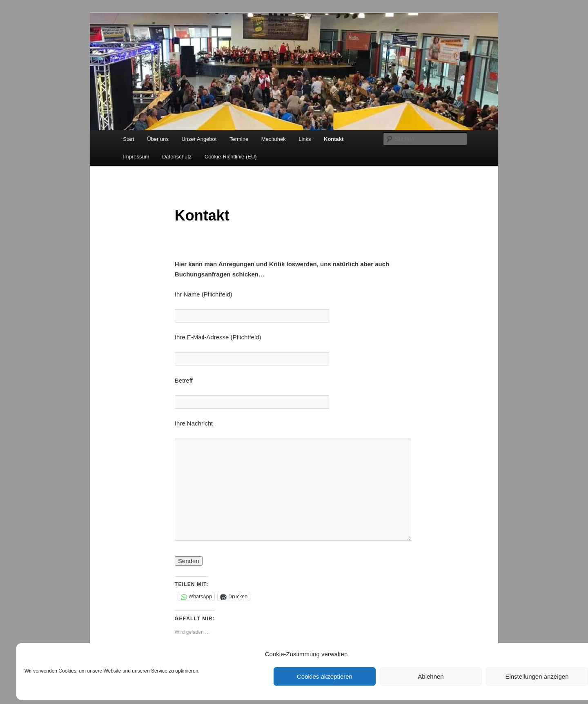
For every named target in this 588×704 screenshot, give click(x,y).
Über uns (158, 139)
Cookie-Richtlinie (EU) (231, 157)
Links (305, 139)
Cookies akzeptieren (325, 676)
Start (128, 139)
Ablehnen (431, 676)
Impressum (136, 157)
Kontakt (334, 139)
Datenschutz (177, 157)
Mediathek (274, 139)
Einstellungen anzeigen (537, 676)
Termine (239, 139)
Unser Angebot (199, 139)
